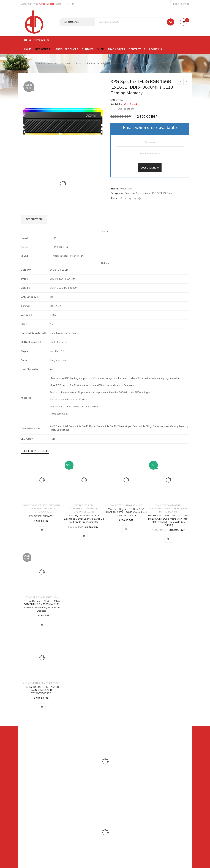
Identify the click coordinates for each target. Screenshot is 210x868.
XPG (129, 189)
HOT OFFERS (158, 193)
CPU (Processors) (84, 512)
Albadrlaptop (81, 805)
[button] (42, 530)
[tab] (34, 219)
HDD (140, 506)
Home (39, 64)
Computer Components (59, 64)
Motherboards (42, 512)
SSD (58, 683)
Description (34, 219)
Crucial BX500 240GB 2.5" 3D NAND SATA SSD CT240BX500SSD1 (42, 690)
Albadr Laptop (47, 4)
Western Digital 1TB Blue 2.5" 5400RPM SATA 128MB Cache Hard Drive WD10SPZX (126, 512)
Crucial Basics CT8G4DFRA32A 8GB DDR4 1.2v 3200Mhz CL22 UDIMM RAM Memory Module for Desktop (42, 606)
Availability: (117, 104)
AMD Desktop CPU (84, 506)
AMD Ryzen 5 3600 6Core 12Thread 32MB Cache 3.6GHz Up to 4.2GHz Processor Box (84, 519)
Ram (78, 64)
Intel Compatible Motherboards (168, 509)
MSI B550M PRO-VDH (42, 516)
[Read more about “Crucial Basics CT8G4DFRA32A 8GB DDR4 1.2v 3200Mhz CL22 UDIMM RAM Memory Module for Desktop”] (42, 625)
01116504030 (43, 781)
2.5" (25, 683)
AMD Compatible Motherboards (42, 506)
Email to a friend (126, 109)
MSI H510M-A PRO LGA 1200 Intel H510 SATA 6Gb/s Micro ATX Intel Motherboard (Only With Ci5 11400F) (168, 520)
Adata (123, 189)
